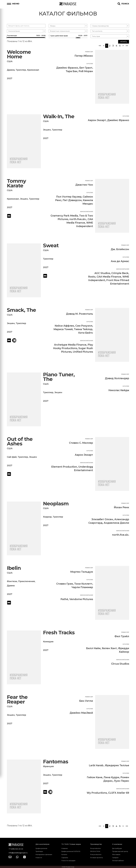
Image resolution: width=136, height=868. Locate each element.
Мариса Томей (63, 329)
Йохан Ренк (121, 507)
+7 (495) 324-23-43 (16, 849)
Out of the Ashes (20, 441)
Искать (124, 42)
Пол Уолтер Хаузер (69, 197)
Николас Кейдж (119, 390)
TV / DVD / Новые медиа (71, 844)
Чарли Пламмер (82, 587)
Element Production (64, 467)
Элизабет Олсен (102, 519)
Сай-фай (12, 457)
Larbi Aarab (96, 765)
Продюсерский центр (120, 851)
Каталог (64, 854)
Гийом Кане (95, 777)
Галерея (115, 858)
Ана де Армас (120, 261)
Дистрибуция (117, 848)
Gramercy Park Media (64, 216)
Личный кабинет (118, 861)
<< (100, 46)
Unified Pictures (83, 352)
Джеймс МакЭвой (81, 713)
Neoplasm (56, 504)
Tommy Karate (16, 183)
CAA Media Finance (109, 277)
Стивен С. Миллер (81, 443)
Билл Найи (93, 648)
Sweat (51, 245)
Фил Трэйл (122, 636)
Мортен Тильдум (82, 572)
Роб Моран (86, 71)
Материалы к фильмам (44, 854)
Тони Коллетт (83, 584)
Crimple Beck (120, 273)
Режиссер (89, 52)
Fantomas (56, 762)
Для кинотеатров (42, 844)
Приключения (27, 581)
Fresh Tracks (59, 633)
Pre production (95, 848)
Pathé (64, 599)
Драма (11, 70)
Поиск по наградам (68, 861)
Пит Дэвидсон (72, 200)
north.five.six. (78, 219)
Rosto (92, 277)
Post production (96, 854)
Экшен (47, 130)
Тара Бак (72, 71)
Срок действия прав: (68, 36)
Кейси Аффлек (64, 326)
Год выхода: (26, 36)
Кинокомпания (87, 212)
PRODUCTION (95, 851)
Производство (96, 844)
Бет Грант (86, 68)
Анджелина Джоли (116, 523)
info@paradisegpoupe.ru (18, 853)
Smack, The (21, 310)
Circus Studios (120, 664)
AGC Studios (102, 273)
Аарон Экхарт (97, 120)
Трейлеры (39, 851)
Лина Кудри (111, 777)
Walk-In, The (59, 116)
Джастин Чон (84, 185)
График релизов (41, 848)
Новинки (65, 848)
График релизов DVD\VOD (71, 851)
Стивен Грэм (65, 584)
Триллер (21, 70)
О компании (117, 844)
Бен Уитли (86, 701)
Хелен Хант (109, 648)
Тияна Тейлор (83, 329)
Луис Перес (121, 781)
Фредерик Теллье (117, 765)
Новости (39, 858)
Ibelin (14, 568)
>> (127, 46)
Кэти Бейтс (86, 333)
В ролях (90, 64)
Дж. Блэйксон (120, 249)
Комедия (48, 642)
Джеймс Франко (67, 68)
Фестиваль (116, 854)
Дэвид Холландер (117, 378)
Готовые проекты (97, 858)
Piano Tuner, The (59, 377)
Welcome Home (19, 54)
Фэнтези (12, 581)
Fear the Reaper (17, 699)
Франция (48, 766)
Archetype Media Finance (70, 345)
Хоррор (47, 517)
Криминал (33, 70)
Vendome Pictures (81, 599)
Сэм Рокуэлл (84, 326)
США (10, 61)
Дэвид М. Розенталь (80, 314)
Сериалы (65, 858)
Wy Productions (97, 793)
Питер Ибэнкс (84, 56)
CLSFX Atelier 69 (119, 793)
